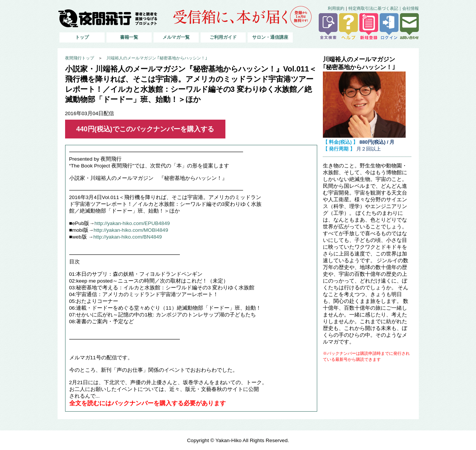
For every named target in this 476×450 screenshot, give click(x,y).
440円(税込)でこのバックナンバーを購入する (145, 129)
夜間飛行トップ (80, 58)
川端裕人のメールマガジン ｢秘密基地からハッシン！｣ (157, 58)
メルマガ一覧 (176, 37)
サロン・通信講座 (270, 37)
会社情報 (411, 8)
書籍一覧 (129, 37)
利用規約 (336, 8)
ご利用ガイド (223, 37)
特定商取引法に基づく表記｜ (375, 8)
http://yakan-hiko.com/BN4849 (128, 237)
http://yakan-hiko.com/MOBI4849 (131, 230)
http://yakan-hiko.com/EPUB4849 (132, 223)
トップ (82, 37)
